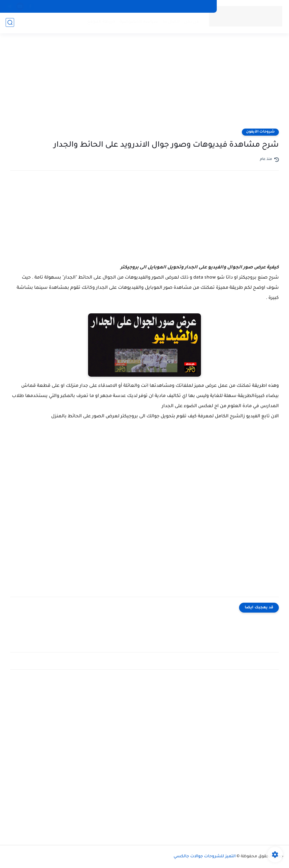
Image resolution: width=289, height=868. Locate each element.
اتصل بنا (171, 23)
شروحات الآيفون (260, 132)
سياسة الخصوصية (138, 23)
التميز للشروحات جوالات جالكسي (205, 857)
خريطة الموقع (101, 23)
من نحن (191, 23)
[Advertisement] (144, 85)
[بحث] (10, 23)
